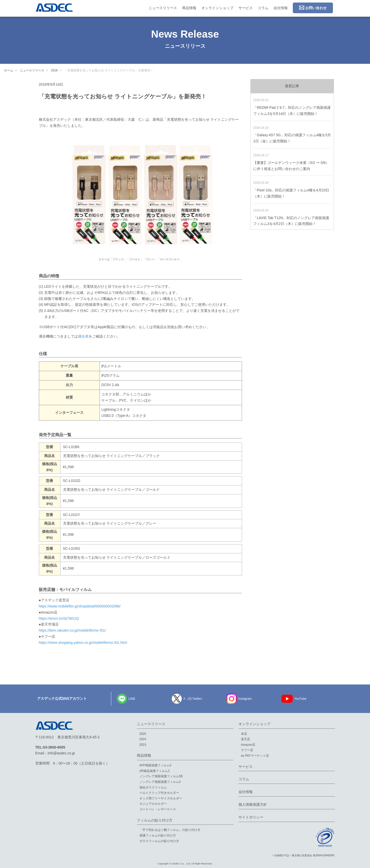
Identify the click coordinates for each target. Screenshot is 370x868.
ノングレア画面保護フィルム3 (160, 782)
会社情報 (281, 8)
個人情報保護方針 (253, 804)
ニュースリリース (163, 8)
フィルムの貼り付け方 (155, 820)
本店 (244, 734)
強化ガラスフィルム (153, 787)
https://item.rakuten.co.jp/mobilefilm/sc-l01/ (73, 630)
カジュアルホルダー (153, 804)
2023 (143, 745)
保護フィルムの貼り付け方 (158, 835)
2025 (143, 734)
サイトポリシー (251, 817)
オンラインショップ (217, 8)
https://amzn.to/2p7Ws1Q (59, 618)
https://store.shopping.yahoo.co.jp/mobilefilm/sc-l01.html (83, 643)
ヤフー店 (247, 750)
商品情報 (189, 8)
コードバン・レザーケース (158, 809)
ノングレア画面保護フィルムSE (161, 776)
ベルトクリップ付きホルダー (159, 793)
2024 (143, 739)
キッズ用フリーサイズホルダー (161, 798)
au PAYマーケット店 (255, 756)
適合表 (83, 336)
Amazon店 (248, 745)
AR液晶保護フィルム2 (155, 771)
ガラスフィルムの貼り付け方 (159, 841)
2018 (54, 70)
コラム (263, 8)
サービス (246, 8)
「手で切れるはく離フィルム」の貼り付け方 (170, 830)
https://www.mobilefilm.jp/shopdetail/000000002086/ (80, 606)
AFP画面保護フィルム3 (155, 765)
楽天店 (246, 739)
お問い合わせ (313, 8)
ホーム (9, 70)
